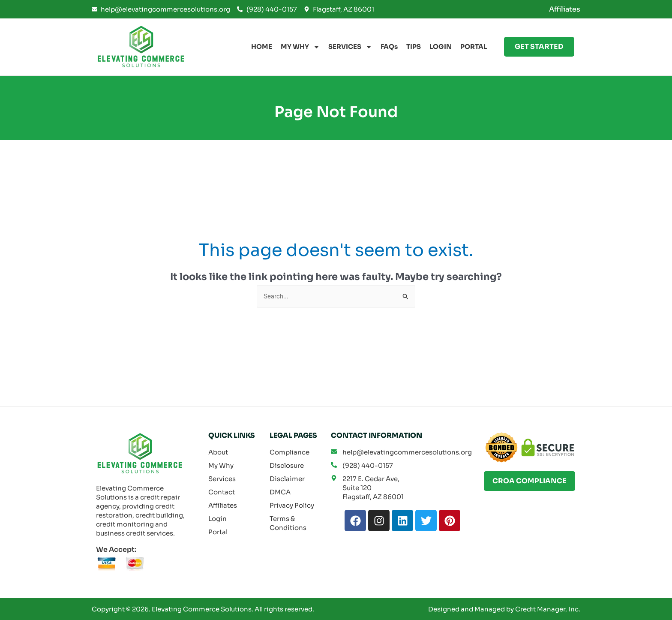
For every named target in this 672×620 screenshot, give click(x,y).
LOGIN (441, 47)
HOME (262, 47)
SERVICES (350, 47)
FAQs (389, 47)
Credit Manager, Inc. (548, 609)
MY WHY (300, 47)
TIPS (414, 47)
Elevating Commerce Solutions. (202, 609)
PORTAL (474, 47)
